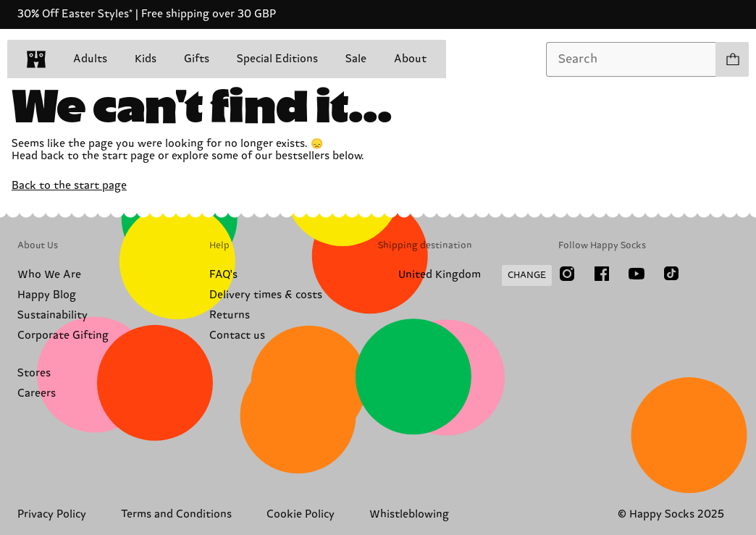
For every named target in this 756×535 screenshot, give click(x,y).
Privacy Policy (52, 514)
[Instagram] (567, 274)
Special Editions (277, 59)
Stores (34, 373)
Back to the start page (69, 186)
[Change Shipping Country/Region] (465, 276)
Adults (90, 59)
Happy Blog (47, 295)
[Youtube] (637, 274)
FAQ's (223, 275)
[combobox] (631, 59)
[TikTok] (671, 274)
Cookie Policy (301, 514)
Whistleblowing (409, 514)
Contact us (237, 336)
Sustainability (52, 315)
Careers (37, 393)
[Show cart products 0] (732, 59)
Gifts (197, 59)
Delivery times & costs (266, 295)
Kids (146, 59)
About (410, 59)
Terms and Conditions (176, 514)
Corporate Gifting (63, 336)
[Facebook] (602, 274)
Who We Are (49, 275)
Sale (356, 59)
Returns (230, 315)
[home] (36, 59)
